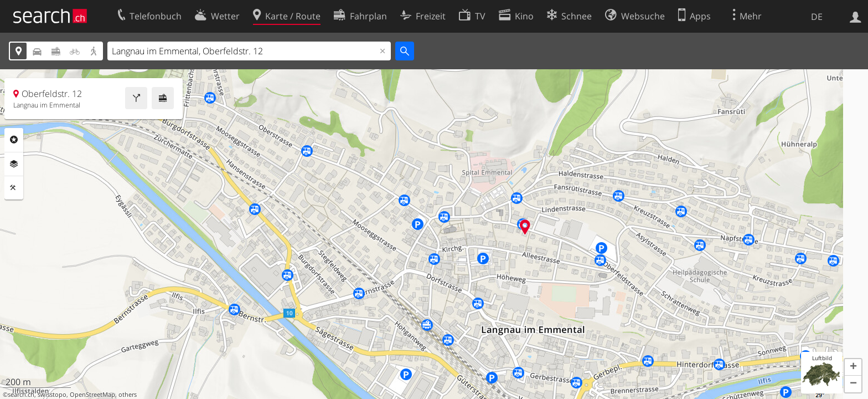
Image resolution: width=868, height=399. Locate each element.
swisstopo (52, 395)
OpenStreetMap (92, 395)
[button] (853, 367)
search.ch (21, 395)
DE (817, 17)
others (128, 395)
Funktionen (14, 188)
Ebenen (14, 164)
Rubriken (14, 140)
